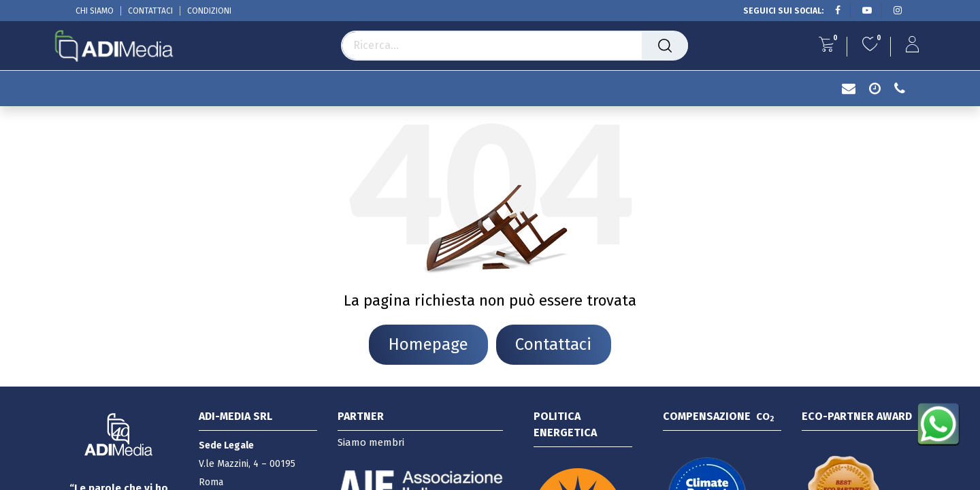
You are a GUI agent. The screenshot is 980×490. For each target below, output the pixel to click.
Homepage (428, 344)
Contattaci (553, 344)
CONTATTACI (150, 11)
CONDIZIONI (209, 11)
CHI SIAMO (95, 11)
